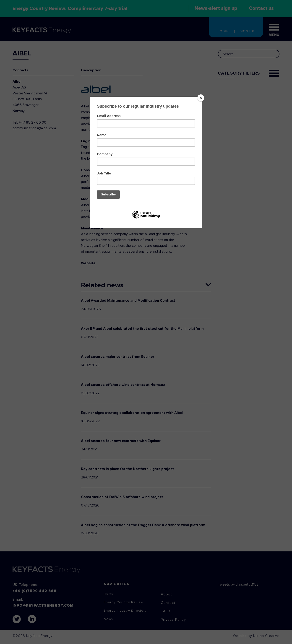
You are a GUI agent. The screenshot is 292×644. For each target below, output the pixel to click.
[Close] (201, 98)
